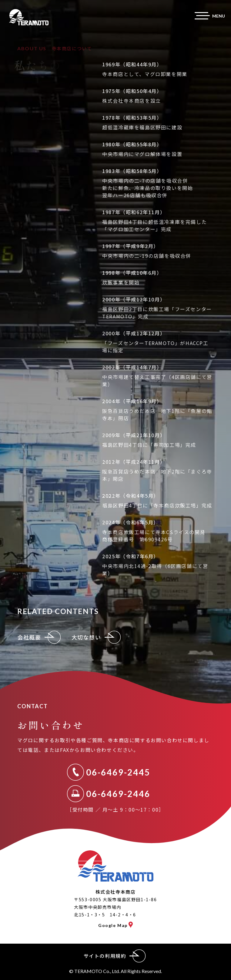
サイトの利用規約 (116, 956)
